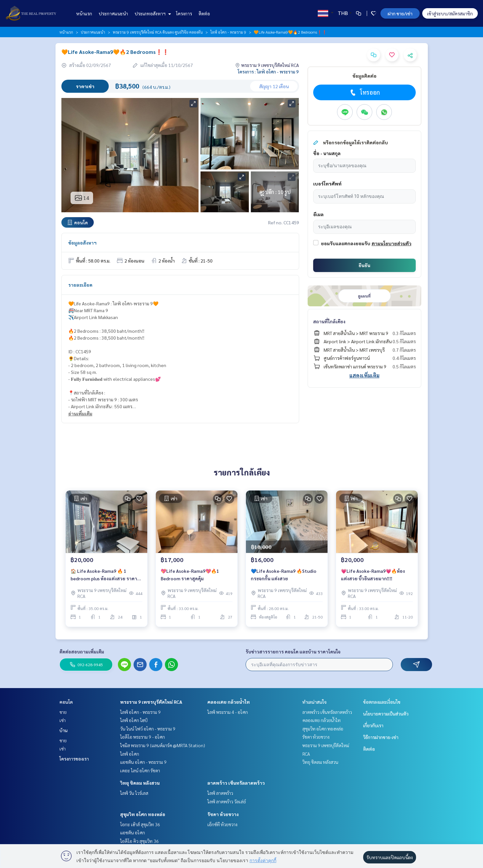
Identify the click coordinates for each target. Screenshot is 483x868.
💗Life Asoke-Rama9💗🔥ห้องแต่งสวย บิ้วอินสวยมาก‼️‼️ (373, 575)
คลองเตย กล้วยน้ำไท (229, 702)
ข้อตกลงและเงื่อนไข (382, 702)
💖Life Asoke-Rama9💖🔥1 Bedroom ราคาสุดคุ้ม (190, 575)
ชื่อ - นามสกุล (327, 153)
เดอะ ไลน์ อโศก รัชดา (140, 770)
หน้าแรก (84, 13)
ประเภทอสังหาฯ (152, 13)
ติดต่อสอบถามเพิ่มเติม (82, 651)
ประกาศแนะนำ (113, 13)
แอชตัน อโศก (133, 832)
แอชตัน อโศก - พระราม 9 (143, 762)
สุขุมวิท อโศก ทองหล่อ (143, 814)
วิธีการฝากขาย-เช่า (381, 737)
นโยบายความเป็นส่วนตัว (386, 714)
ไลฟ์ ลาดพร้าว (220, 793)
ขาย (63, 712)
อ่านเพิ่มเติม (80, 413)
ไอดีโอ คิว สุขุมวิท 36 (139, 841)
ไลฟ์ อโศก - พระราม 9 (228, 32)
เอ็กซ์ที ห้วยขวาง (222, 824)
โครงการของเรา (74, 759)
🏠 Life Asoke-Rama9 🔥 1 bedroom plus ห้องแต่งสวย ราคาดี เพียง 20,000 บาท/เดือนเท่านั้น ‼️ (105, 576)
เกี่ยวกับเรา (373, 725)
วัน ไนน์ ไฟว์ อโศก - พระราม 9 (148, 729)
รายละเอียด (80, 285)
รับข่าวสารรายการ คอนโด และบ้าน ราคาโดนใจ (293, 651)
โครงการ (184, 13)
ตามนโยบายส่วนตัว (392, 243)
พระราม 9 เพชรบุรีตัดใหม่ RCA (151, 702)
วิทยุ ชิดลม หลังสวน (140, 783)
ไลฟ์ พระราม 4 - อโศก (228, 712)
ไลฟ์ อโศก (130, 754)
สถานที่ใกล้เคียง (329, 321)
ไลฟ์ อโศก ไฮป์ (134, 720)
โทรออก (364, 92)
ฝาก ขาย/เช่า (400, 13)
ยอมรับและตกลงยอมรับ (346, 243)
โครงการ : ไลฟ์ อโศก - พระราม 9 (268, 72)
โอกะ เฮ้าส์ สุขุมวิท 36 (140, 824)
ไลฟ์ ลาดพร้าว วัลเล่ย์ (227, 801)
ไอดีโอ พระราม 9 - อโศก (143, 737)
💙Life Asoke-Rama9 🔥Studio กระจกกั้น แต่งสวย (284, 575)
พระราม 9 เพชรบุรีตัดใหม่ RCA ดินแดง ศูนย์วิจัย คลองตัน (158, 32)
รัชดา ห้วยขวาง (223, 814)
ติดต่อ (204, 13)
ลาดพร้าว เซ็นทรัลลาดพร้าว (236, 783)
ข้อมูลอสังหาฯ (82, 243)
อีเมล (318, 214)
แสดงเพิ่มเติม (364, 375)
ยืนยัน (364, 265)
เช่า (63, 720)
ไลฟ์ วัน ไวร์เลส (134, 793)
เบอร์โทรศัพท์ (327, 184)
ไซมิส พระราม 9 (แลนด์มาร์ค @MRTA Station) (163, 745)
